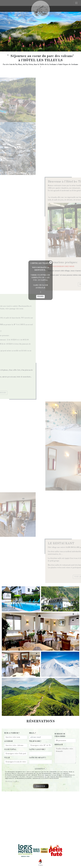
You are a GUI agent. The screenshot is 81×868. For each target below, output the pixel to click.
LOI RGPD (40, 769)
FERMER (40, 297)
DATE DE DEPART (37, 758)
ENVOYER (41, 786)
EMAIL (32, 733)
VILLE (7, 758)
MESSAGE (59, 745)
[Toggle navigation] (76, 9)
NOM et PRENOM (12, 733)
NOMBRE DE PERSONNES (60, 735)
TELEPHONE (35, 741)
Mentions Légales (12, 782)
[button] (6, 31)
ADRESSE (8, 741)
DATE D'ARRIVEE (37, 750)
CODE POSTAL (10, 750)
